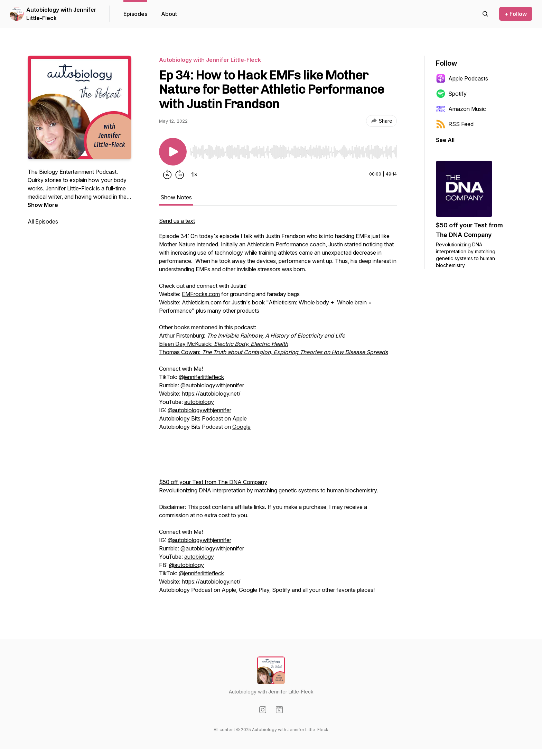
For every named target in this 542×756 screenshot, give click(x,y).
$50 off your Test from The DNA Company (213, 482)
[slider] (293, 152)
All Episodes (43, 221)
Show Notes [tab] (176, 197)
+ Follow (516, 14)
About (169, 14)
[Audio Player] (293, 150)
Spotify (451, 94)
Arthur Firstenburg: (252, 336)
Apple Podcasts (462, 78)
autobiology (199, 402)
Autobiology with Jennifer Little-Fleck (61, 14)
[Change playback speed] (194, 174)
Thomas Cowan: (273, 352)
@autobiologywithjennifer (212, 385)
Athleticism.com (202, 302)
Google (241, 427)
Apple (240, 418)
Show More (43, 205)
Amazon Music (461, 109)
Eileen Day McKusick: (223, 344)
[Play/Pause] (173, 152)
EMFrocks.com (201, 294)
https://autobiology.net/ (211, 394)
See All (445, 140)
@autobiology (186, 565)
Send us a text (177, 221)
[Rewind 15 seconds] (167, 174)
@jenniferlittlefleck (201, 377)
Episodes (135, 14)
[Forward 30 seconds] (180, 174)
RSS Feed (455, 124)
